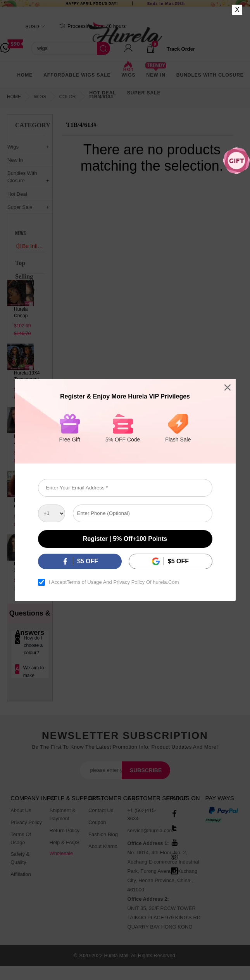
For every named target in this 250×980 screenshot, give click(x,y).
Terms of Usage (84, 582)
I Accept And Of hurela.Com (114, 582)
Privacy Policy (129, 582)
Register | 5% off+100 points (125, 539)
